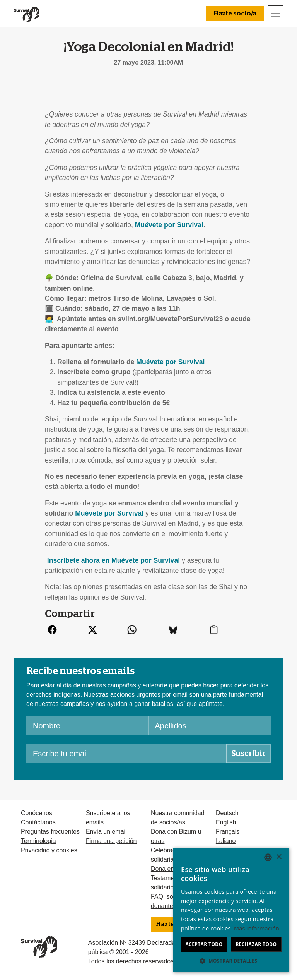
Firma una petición (111, 841)
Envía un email (106, 832)
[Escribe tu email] (126, 754)
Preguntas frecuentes (50, 832)
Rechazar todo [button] (256, 944)
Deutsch (227, 813)
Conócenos (37, 813)
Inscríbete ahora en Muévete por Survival (114, 560)
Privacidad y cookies (49, 850)
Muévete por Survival (169, 225)
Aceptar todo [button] (204, 944)
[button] (231, 961)
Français (228, 832)
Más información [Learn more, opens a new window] (257, 928)
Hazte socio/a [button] (235, 14)
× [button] (279, 857)
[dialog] (231, 910)
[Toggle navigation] (275, 13)
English (226, 822)
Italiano (226, 841)
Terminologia (38, 841)
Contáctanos (38, 822)
